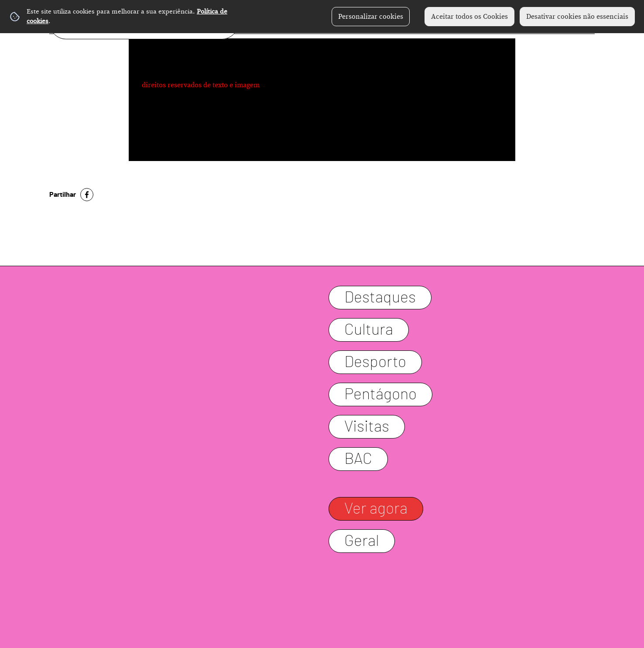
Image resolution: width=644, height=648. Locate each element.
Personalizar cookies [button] (371, 17)
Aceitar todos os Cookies (469, 17)
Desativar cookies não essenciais (577, 17)
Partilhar (63, 195)
